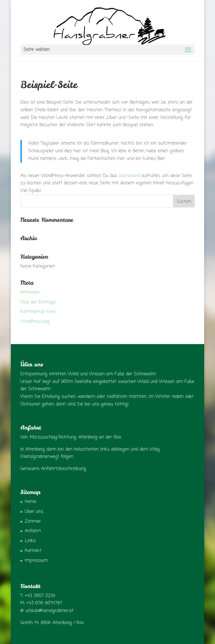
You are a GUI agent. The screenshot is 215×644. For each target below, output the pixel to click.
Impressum (36, 561)
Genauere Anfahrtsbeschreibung (53, 469)
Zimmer (33, 522)
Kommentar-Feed (38, 312)
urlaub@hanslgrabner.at (49, 611)
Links (30, 541)
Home (31, 502)
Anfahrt (33, 531)
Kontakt (33, 551)
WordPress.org (35, 322)
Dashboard (129, 176)
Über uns (34, 512)
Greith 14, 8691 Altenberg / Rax (52, 623)
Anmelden (30, 292)
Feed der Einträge (38, 302)
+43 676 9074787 (44, 603)
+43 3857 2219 (40, 596)
